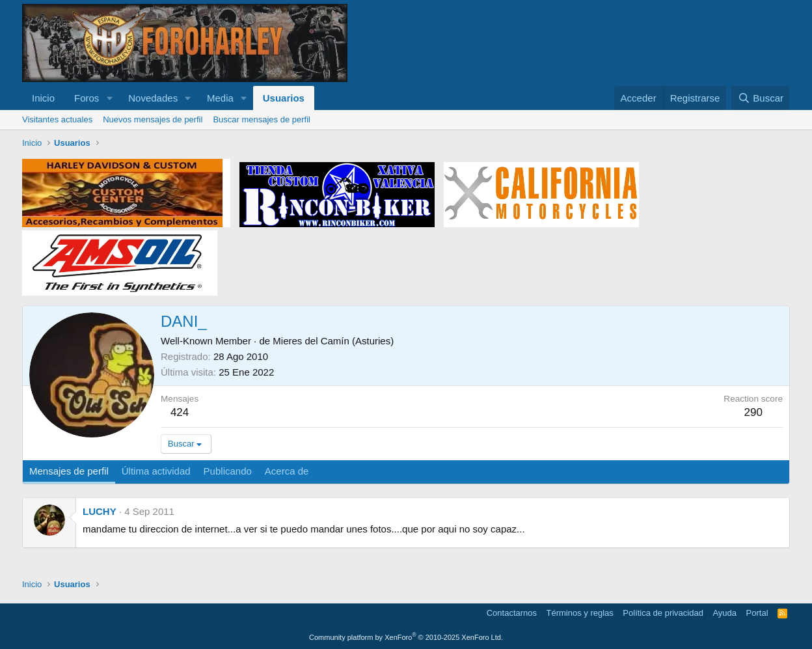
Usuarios (284, 98)
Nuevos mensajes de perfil (153, 119)
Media (220, 98)
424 (180, 412)
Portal (757, 613)
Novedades (153, 98)
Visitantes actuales (57, 119)
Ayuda (724, 613)
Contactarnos (512, 613)
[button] (109, 98)
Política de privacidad (663, 613)
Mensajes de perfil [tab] (69, 471)
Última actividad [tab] (156, 471)
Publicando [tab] (228, 471)
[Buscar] (761, 98)
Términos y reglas (580, 613)
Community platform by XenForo (406, 637)
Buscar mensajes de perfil (262, 119)
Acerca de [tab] (287, 471)
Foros (87, 98)
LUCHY (100, 511)
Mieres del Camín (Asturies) (333, 341)
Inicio (43, 98)
